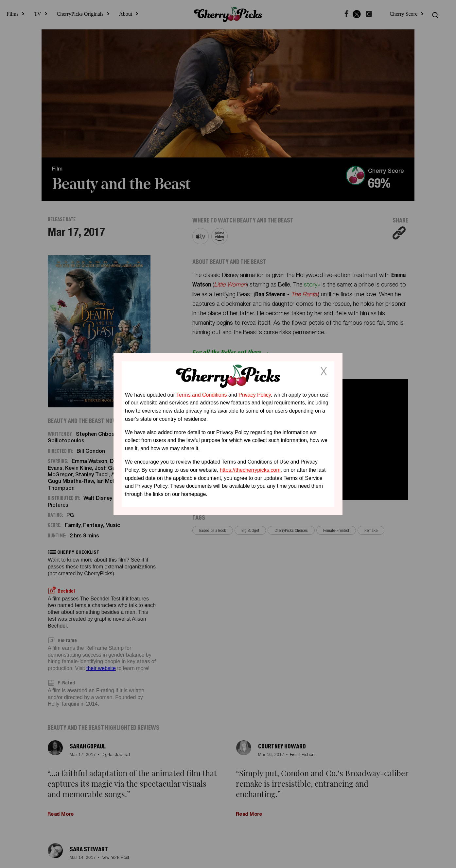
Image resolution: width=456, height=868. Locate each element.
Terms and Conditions (202, 394)
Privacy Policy (254, 394)
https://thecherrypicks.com (250, 470)
